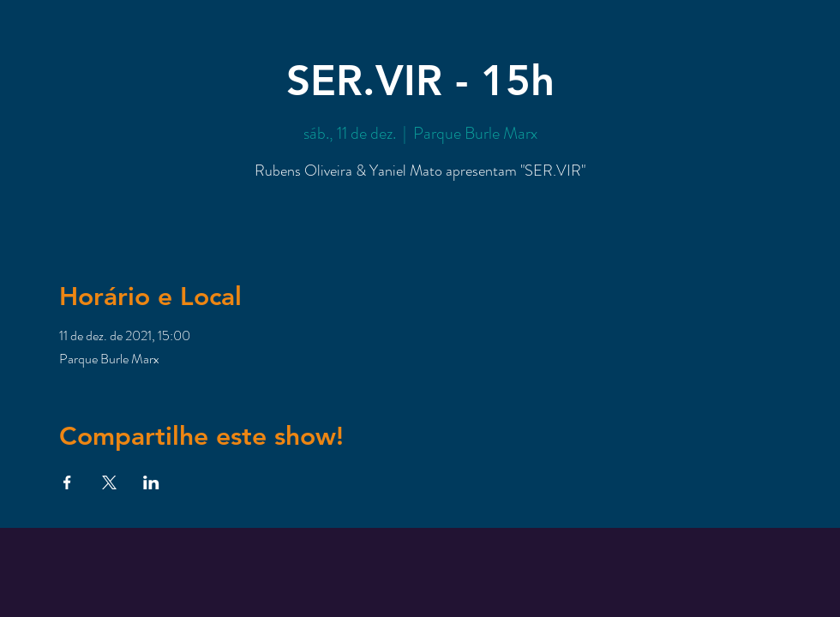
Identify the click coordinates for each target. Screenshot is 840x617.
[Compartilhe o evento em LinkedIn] (151, 482)
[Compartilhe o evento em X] (109, 482)
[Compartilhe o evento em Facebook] (67, 482)
